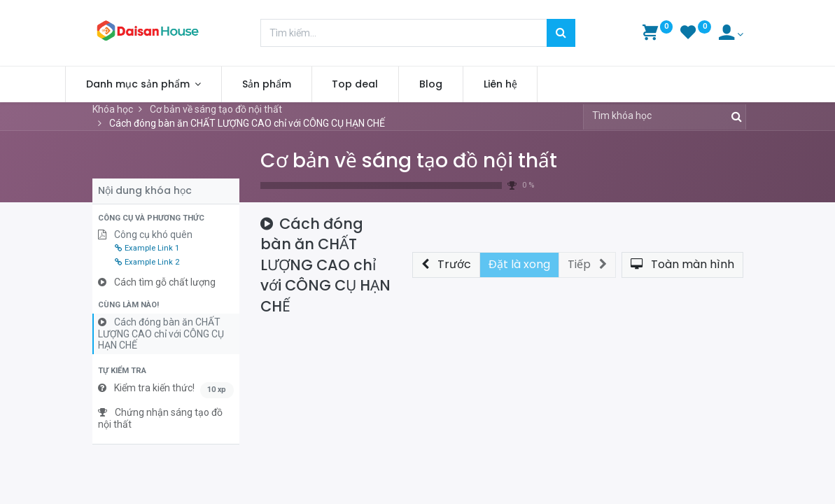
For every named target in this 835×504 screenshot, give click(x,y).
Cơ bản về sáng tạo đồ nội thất (409, 161)
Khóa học (113, 109)
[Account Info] (731, 34)
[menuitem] (294, 85)
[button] (166, 218)
